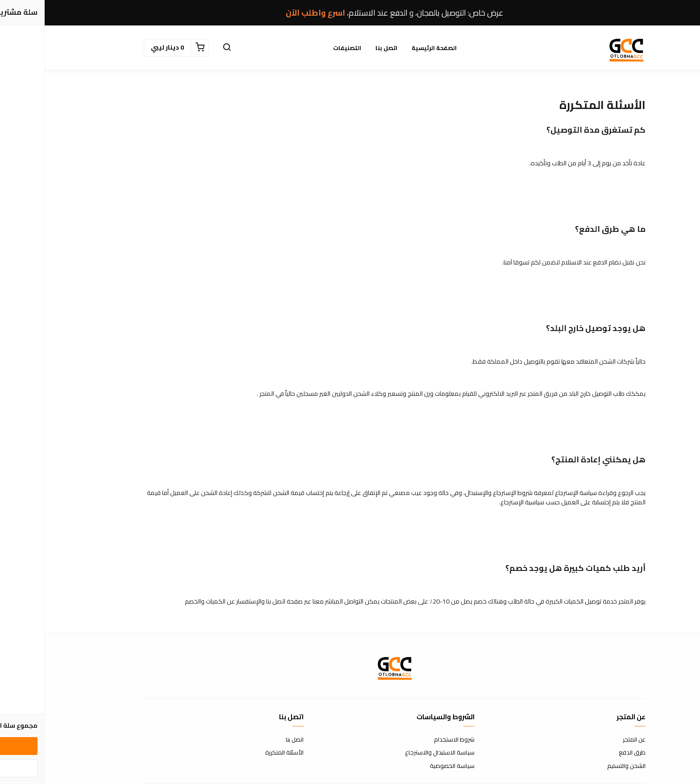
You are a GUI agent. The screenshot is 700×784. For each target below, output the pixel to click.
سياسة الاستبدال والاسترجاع (395, 753)
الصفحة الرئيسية (390, 48)
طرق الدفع (587, 753)
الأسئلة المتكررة (240, 753)
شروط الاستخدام (410, 740)
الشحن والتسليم (582, 766)
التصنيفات (302, 48)
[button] (182, 48)
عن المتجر (590, 740)
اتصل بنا (342, 48)
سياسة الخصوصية (408, 766)
